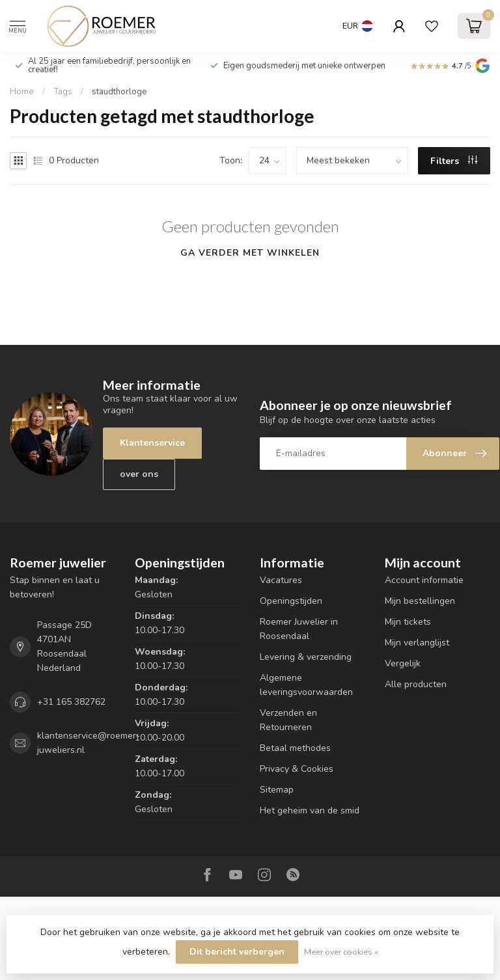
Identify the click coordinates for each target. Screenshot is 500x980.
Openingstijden (291, 601)
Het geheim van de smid (310, 810)
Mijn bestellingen (420, 601)
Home (22, 92)
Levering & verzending (306, 657)
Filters (454, 161)
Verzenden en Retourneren (288, 720)
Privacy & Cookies (297, 769)
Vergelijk (403, 663)
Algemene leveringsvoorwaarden (306, 685)
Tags (63, 92)
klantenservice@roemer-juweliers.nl (89, 743)
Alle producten (416, 684)
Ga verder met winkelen (250, 253)
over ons (139, 474)
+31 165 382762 (71, 702)
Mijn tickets (408, 622)
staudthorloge (119, 92)
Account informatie (424, 580)
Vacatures (281, 580)
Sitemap (277, 790)
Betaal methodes (295, 748)
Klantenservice (152, 443)
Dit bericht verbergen (237, 952)
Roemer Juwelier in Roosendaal (299, 629)
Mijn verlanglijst (417, 643)
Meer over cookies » (341, 952)
